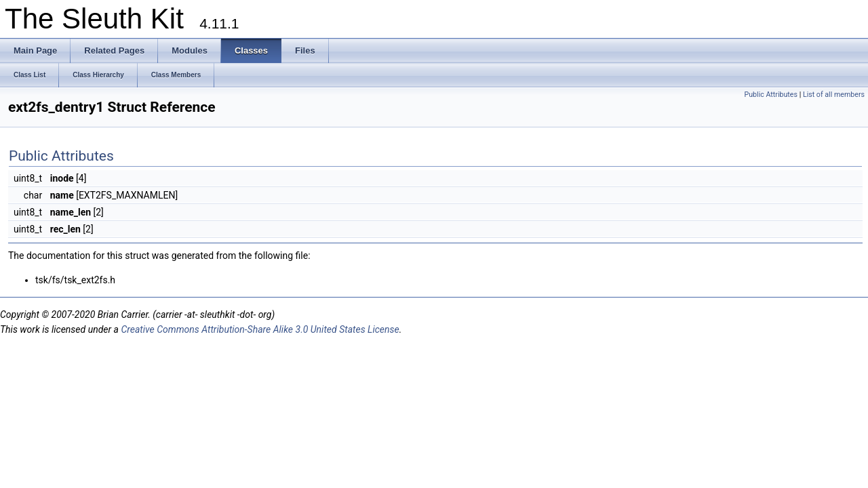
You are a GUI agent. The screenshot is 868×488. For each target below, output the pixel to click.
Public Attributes (771, 95)
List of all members (834, 95)
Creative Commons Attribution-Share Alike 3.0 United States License (260, 329)
